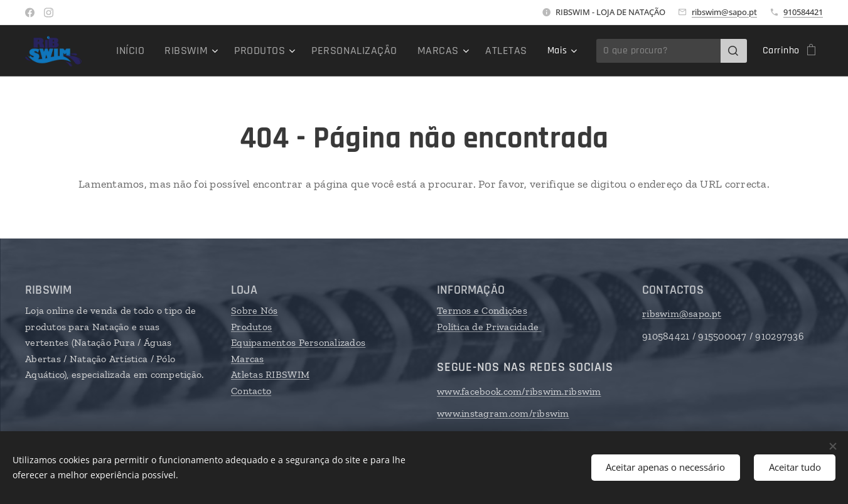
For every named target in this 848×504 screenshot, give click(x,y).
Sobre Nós (254, 310)
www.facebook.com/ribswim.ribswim (519, 391)
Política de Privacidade (489, 327)
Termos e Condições (482, 310)
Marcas (248, 359)
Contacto (251, 391)
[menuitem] (219, 51)
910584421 (803, 12)
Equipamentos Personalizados (298, 342)
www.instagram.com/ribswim (503, 413)
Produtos (251, 327)
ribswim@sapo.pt (724, 12)
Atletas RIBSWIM (270, 374)
